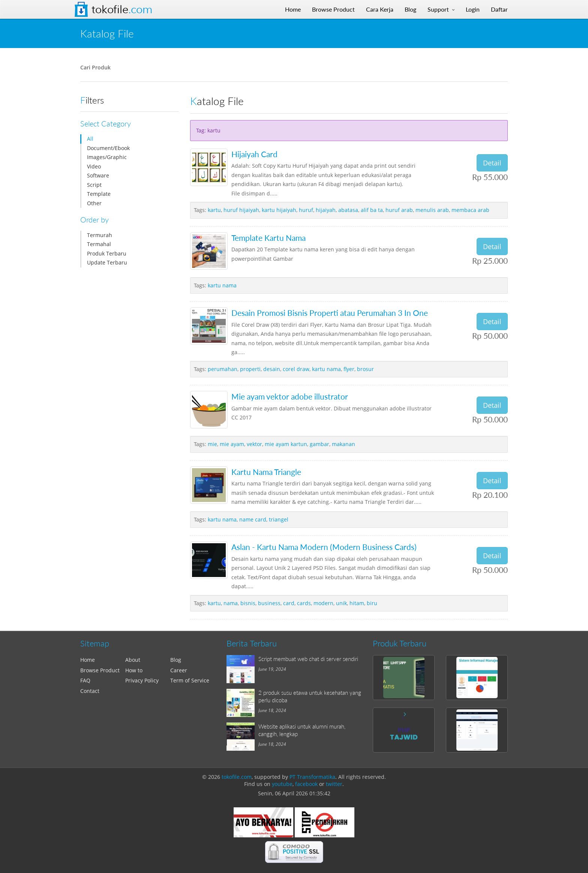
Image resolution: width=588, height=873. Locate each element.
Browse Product (100, 670)
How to (134, 670)
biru (372, 603)
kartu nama (222, 285)
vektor (254, 444)
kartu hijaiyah (279, 210)
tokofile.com (237, 777)
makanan (343, 444)
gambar (319, 444)
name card (253, 519)
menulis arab (432, 210)
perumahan (223, 369)
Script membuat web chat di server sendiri (308, 659)
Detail (492, 163)
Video (94, 166)
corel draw (296, 369)
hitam (357, 603)
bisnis (248, 603)
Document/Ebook (108, 148)
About (133, 660)
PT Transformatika (312, 777)
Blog (176, 660)
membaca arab (470, 210)
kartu (214, 210)
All (90, 139)
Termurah (100, 235)
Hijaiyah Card (254, 154)
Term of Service (190, 680)
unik (341, 603)
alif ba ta (372, 210)
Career (179, 670)
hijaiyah (326, 210)
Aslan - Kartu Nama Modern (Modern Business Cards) (324, 547)
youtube (282, 784)
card (289, 603)
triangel (279, 519)
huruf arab (399, 210)
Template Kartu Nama (268, 238)
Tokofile (122, 9)
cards (304, 603)
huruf (306, 210)
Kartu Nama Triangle (266, 472)
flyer (349, 369)
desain (272, 369)
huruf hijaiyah (241, 210)
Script (94, 185)
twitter (334, 784)
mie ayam (232, 444)
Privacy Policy (142, 680)
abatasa (348, 210)
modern (323, 603)
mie (212, 444)
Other (94, 203)
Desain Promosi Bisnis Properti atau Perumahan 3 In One (330, 313)
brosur (365, 369)
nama (231, 603)
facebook (306, 784)
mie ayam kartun (286, 444)
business (269, 603)
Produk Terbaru (107, 253)
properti (250, 369)
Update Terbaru (107, 262)
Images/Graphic (107, 157)
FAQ (85, 680)
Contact (90, 691)
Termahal (99, 244)
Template (99, 194)
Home (88, 660)
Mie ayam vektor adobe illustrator (290, 396)
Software (98, 175)
